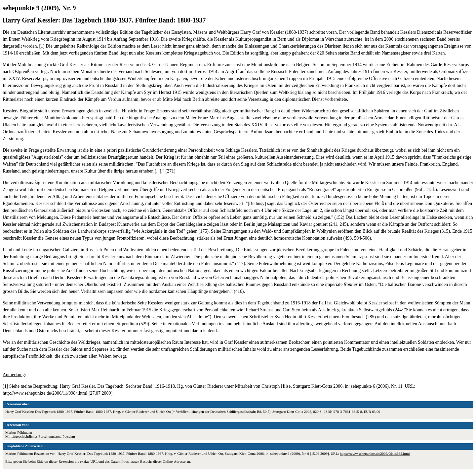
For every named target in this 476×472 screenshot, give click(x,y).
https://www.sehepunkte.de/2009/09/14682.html (375, 453)
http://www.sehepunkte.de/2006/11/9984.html (45, 393)
